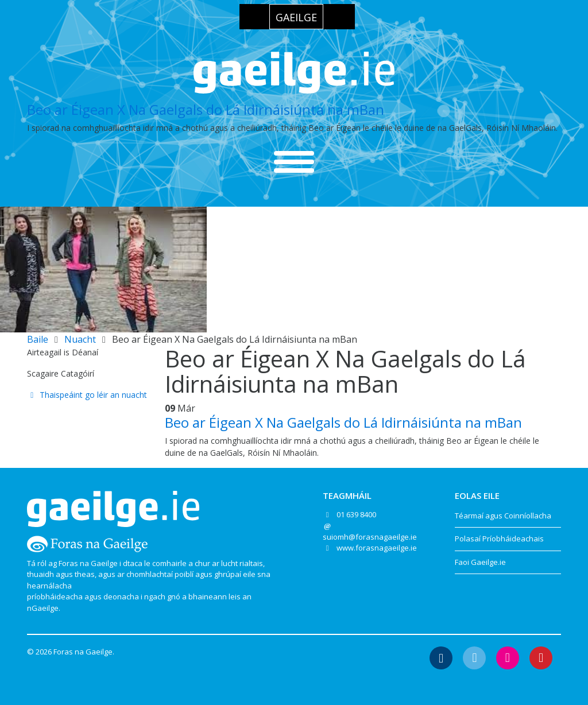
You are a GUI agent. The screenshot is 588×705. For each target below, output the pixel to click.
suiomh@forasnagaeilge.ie (370, 537)
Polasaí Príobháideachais (499, 539)
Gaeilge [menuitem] (296, 17)
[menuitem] (296, 17)
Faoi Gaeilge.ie (480, 562)
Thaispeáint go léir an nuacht (87, 395)
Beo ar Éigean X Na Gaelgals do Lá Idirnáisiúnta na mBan (206, 109)
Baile (38, 339)
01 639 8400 (356, 514)
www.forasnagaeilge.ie (377, 548)
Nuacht (80, 339)
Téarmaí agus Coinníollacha (503, 516)
